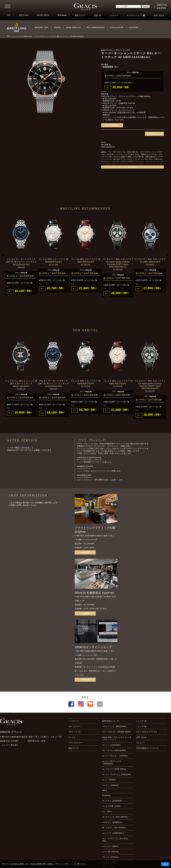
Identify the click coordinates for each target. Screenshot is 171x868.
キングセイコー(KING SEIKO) (114, 769)
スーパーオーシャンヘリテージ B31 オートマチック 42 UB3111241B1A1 (60, 36)
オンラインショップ (135, 15)
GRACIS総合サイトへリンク (147, 748)
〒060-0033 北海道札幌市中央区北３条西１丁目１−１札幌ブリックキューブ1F (31, 737)
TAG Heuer (62, 15)
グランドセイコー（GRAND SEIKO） (117, 732)
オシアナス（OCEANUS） (113, 801)
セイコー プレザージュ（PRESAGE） (117, 775)
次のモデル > (154, 134)
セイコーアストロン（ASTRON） (116, 756)
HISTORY (134, 27)
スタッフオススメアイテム (147, 732)
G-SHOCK (106, 796)
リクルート (114, 15)
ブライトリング (75, 732)
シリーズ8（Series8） (111, 852)
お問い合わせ (159, 15)
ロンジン (72, 737)
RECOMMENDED (96, 27)
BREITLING (24, 15)
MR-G (105, 791)
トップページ (74, 721)
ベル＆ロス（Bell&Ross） (113, 822)
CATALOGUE (117, 27)
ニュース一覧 (141, 721)
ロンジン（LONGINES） (112, 745)
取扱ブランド (80, 15)
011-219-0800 (111, 106)
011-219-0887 (111, 99)
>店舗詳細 (85, 552)
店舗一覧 (98, 15)
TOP (8, 15)
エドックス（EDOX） (111, 846)
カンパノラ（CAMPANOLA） (114, 833)
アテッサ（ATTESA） (111, 857)
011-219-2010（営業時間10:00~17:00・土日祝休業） (126, 113)
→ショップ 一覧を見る (9, 745)
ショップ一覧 (141, 726)
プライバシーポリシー (64, 864)
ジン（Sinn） (108, 812)
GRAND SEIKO (43, 15)
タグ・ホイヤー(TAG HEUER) (114, 751)
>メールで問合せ (112, 125)
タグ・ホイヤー (75, 726)
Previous (3, 255)
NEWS (57, 27)
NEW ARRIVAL (74, 27)
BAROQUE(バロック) (111, 721)
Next (168, 255)
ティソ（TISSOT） (110, 780)
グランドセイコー (75, 743)
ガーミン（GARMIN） (111, 785)
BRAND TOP (42, 27)
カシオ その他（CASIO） (112, 806)
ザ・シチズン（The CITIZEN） (114, 828)
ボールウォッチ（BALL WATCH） (116, 817)
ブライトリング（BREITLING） (23, 36)
